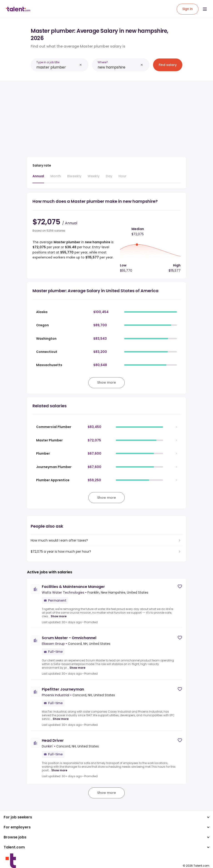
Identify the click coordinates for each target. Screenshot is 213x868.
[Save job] (180, 586)
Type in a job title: (48, 62)
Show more (59, 616)
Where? (103, 62)
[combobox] (57, 67)
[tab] (38, 178)
